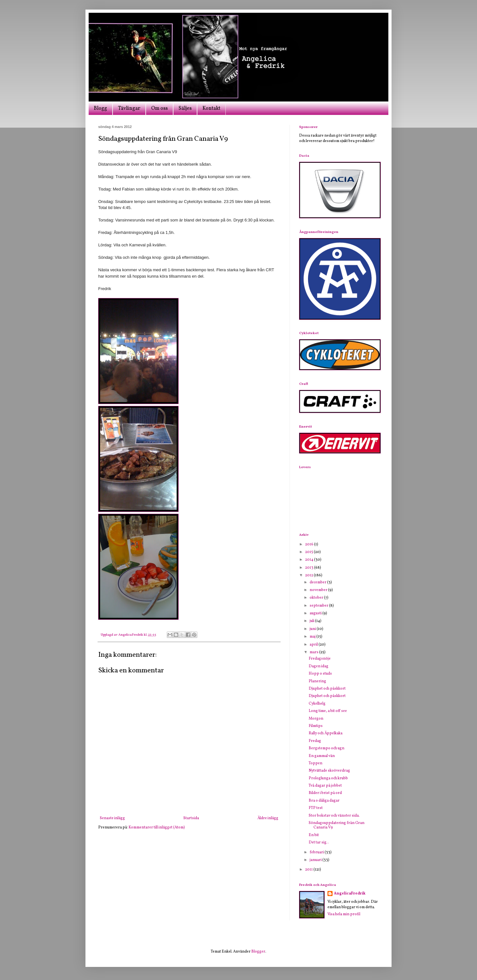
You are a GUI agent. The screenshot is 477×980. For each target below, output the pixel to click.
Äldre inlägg (268, 818)
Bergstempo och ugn (327, 748)
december (318, 582)
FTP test (316, 808)
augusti (316, 613)
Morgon (316, 719)
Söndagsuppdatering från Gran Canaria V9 (337, 825)
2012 (309, 575)
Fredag (315, 741)
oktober (317, 598)
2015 (309, 552)
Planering (317, 681)
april (314, 645)
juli (312, 621)
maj (313, 637)
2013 (310, 568)
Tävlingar (129, 108)
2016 (310, 544)
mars (314, 652)
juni (313, 629)
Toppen (316, 763)
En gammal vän (322, 756)
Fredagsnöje (320, 659)
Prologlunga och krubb (328, 778)
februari (317, 852)
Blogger (258, 952)
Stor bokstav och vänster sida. (334, 816)
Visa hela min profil (344, 914)
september (319, 606)
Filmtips (316, 726)
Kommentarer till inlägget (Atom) (157, 827)
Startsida (191, 818)
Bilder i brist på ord (325, 793)
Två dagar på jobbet (325, 786)
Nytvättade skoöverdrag (329, 771)
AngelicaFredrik (350, 894)
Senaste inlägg (112, 818)
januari (316, 860)
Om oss (159, 108)
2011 (309, 870)
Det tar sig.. (319, 842)
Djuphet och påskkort (327, 689)
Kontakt (211, 108)
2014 (310, 560)
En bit (314, 835)
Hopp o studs (320, 674)
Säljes (185, 108)
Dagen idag (319, 666)
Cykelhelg (317, 704)
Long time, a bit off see (328, 711)
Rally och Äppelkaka (326, 733)
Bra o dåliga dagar (324, 801)
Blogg (100, 108)
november (319, 590)
